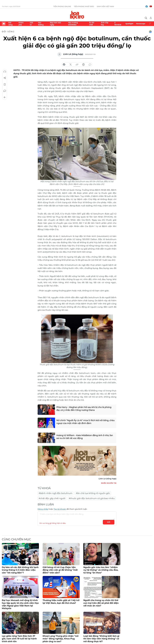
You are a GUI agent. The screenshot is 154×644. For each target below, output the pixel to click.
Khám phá (21, 24)
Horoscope (141, 24)
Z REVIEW (118, 24)
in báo (83, 65)
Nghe (5, 72)
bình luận (90, 65)
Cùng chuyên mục (16, 539)
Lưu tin (5, 84)
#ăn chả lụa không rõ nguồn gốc (93, 493)
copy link (77, 65)
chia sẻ (64, 65)
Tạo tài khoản (60, 509)
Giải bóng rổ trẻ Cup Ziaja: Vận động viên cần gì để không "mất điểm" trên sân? (60, 570)
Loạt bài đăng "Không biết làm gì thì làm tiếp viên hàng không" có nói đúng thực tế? (101, 639)
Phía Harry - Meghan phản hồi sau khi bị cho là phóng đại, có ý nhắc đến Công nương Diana (84, 409)
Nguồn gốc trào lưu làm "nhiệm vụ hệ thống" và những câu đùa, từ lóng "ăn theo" (101, 570)
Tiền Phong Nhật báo (84, 6)
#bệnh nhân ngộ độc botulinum (56, 493)
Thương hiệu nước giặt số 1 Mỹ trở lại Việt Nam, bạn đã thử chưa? (61, 602)
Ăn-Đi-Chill (92, 24)
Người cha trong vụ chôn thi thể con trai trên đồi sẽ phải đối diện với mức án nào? (101, 603)
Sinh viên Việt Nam (105, 6)
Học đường (41, 24)
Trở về (5, 97)
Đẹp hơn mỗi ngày (55, 24)
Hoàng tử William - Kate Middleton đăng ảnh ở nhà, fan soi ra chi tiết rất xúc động (85, 437)
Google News (150, 32)
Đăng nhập (43, 509)
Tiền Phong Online (62, 6)
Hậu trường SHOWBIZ (73, 24)
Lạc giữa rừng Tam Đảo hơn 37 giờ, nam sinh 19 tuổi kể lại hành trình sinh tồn (19, 639)
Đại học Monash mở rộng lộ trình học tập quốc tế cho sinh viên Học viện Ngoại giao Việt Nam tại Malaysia (20, 604)
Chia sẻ (5, 78)
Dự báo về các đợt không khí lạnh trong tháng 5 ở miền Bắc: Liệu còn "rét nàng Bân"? (20, 570)
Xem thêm (150, 24)
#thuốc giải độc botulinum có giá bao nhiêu (92, 498)
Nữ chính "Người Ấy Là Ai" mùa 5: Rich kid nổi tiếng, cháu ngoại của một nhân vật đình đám (86, 422)
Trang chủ (4, 24)
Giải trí (31, 24)
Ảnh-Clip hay (105, 24)
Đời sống (10, 24)
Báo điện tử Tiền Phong (77, 15)
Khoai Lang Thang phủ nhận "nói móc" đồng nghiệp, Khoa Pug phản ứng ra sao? (61, 639)
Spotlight (129, 24)
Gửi (109, 522)
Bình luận (5, 91)
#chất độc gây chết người (52, 498)
